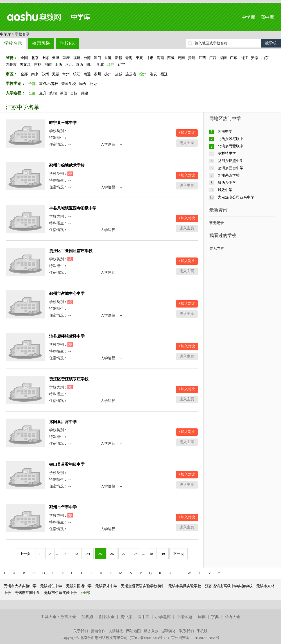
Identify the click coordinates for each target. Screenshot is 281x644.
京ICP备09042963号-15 (149, 638)
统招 (53, 93)
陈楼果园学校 (229, 175)
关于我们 (81, 631)
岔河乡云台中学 (231, 168)
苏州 (45, 74)
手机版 (202, 631)
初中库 (126, 617)
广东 (234, 58)
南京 (35, 74)
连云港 (131, 74)
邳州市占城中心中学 (67, 294)
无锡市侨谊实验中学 (61, 593)
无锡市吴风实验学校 (185, 586)
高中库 (267, 17)
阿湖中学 (225, 131)
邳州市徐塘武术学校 (67, 165)
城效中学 (225, 190)
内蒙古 (11, 65)
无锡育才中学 (106, 586)
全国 (24, 58)
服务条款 (151, 631)
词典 (202, 617)
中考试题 (184, 617)
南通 (87, 74)
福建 (77, 58)
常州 (66, 74)
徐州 (143, 74)
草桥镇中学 (227, 153)
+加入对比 (187, 133)
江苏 (111, 65)
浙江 (244, 58)
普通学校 (69, 84)
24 (88, 554)
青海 (129, 58)
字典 (215, 617)
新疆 (119, 58)
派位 (64, 93)
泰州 (98, 74)
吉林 (38, 65)
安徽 (255, 58)
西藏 (171, 58)
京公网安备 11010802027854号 (195, 638)
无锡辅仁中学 (51, 586)
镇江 (77, 74)
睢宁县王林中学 (63, 123)
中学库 (248, 17)
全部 (24, 74)
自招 (74, 93)
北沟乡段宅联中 (231, 139)
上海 (45, 58)
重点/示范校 (49, 84)
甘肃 (150, 58)
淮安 (153, 74)
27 (124, 554)
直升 (43, 93)
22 (64, 554)
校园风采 (41, 43)
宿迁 (164, 74)
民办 (83, 84)
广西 (213, 58)
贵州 (192, 58)
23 (76, 554)
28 (136, 554)
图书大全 (107, 617)
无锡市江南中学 (27, 593)
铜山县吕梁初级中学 (67, 465)
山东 (265, 58)
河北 (69, 65)
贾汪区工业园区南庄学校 (71, 251)
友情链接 (116, 631)
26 (112, 554)
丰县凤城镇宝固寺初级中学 (73, 208)
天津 (56, 58)
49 (163, 554)
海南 (160, 58)
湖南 (223, 58)
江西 (202, 58)
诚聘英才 (169, 631)
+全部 (85, 593)
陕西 (80, 65)
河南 (48, 65)
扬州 (108, 74)
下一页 (179, 554)
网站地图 (133, 631)
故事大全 (68, 617)
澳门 (98, 58)
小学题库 (163, 617)
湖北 (100, 65)
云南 (181, 58)
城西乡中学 (227, 183)
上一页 (25, 554)
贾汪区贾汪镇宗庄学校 (69, 379)
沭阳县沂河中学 (63, 422)
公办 (93, 84)
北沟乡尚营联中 (231, 146)
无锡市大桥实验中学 (20, 586)
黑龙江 (25, 65)
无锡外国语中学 (79, 586)
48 (151, 554)
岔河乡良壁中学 (231, 161)
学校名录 (13, 43)
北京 (35, 58)
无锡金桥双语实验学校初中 (143, 586)
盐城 (119, 74)
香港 (108, 58)
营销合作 (98, 631)
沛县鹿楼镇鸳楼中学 (67, 336)
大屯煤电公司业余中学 (236, 197)
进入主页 (187, 143)
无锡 (56, 74)
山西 (58, 65)
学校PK (67, 43)
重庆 (66, 58)
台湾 (87, 58)
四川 (90, 65)
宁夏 (139, 58)
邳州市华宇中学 (63, 507)
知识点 (88, 617)
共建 (85, 93)
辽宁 (121, 65)
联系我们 (187, 631)
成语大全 (232, 617)
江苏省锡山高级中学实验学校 (229, 586)
